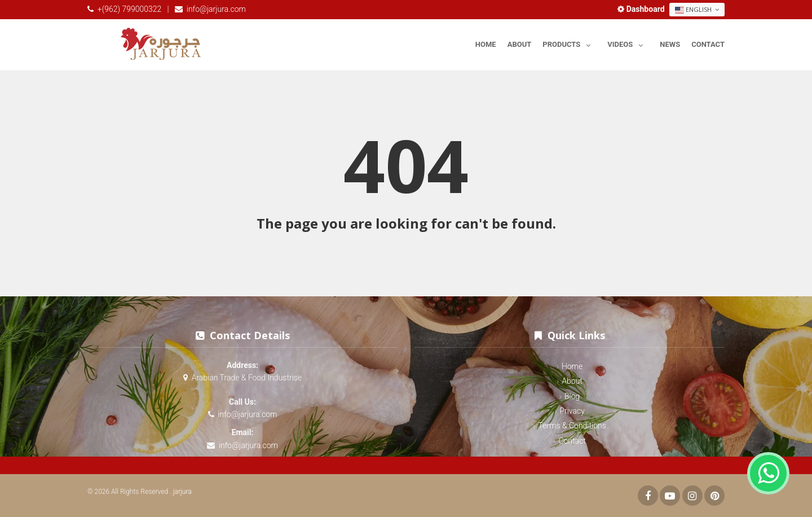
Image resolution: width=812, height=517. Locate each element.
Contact (708, 44)
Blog (572, 396)
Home (486, 44)
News (670, 44)
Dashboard (642, 9)
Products (569, 43)
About (520, 44)
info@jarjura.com (216, 9)
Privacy (572, 411)
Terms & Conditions (572, 426)
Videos (628, 43)
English (697, 10)
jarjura (182, 492)
